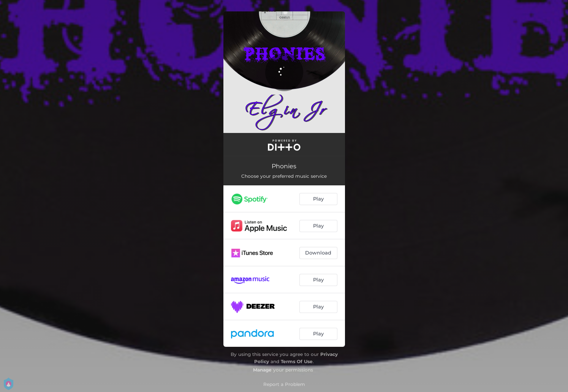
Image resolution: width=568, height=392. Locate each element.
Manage (262, 370)
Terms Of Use (297, 361)
